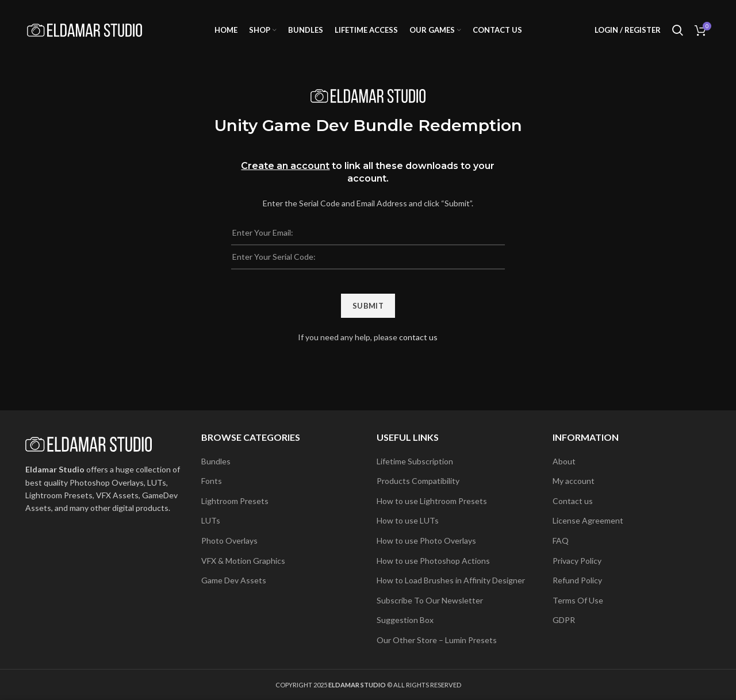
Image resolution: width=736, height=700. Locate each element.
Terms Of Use (578, 600)
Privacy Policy (577, 561)
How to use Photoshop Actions (433, 561)
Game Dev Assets (234, 580)
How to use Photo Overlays (426, 541)
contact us (418, 337)
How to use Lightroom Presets (432, 501)
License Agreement (588, 520)
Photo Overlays (229, 541)
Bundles (216, 461)
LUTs (211, 520)
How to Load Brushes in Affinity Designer (451, 580)
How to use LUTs (408, 520)
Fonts (212, 481)
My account (574, 481)
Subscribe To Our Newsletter (430, 600)
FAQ (561, 541)
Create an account (285, 166)
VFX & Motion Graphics (243, 561)
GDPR (564, 620)
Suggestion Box (405, 620)
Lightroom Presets (235, 501)
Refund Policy (577, 580)
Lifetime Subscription (415, 461)
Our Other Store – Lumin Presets (437, 640)
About (564, 461)
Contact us (573, 501)
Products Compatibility (418, 481)
